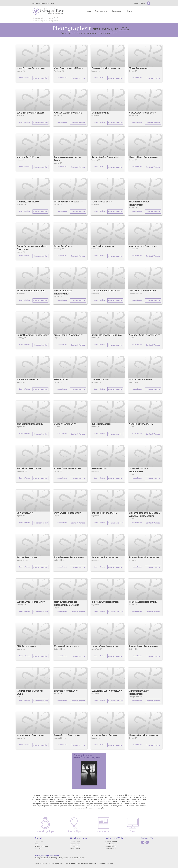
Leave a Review (25, 78)
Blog (129, 11)
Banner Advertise (112, 842)
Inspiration (118, 11)
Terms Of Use (75, 848)
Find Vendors (102, 11)
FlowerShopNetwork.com (59, 863)
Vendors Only (75, 844)
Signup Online (111, 846)
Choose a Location (39, 18)
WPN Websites (111, 848)
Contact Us (74, 846)
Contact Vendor (40, 78)
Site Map (38, 848)
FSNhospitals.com (106, 863)
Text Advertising (111, 844)
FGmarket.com (75, 863)
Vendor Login (49, 3)
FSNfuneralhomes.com (90, 863)
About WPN (39, 842)
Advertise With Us (38, 3)
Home (89, 11)
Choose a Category (39, 21)
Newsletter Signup (139, 3)
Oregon (51, 18)
